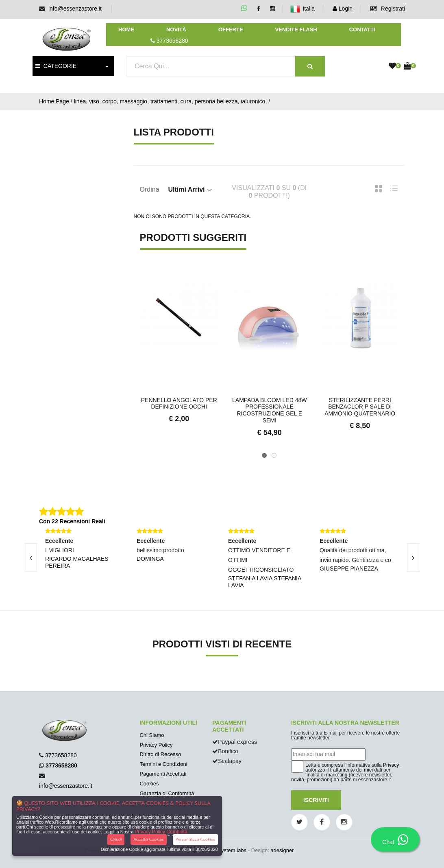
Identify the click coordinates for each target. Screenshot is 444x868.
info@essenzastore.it (75, 9)
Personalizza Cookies (195, 839)
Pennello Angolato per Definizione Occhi (179, 403)
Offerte (231, 30)
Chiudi (116, 839)
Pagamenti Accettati (163, 774)
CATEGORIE (56, 66)
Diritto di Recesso (160, 754)
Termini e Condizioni (163, 764)
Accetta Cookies (149, 839)
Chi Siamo (152, 735)
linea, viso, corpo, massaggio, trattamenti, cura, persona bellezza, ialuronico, (171, 101)
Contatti (362, 30)
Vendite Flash (296, 30)
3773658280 (61, 755)
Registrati (388, 9)
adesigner (282, 850)
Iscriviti (316, 800)
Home (126, 30)
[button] (264, 455)
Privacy (391, 765)
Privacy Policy (156, 745)
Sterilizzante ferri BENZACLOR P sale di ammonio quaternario (360, 407)
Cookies (149, 784)
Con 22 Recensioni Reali (72, 521)
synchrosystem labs (223, 850)
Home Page (54, 101)
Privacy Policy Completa (161, 832)
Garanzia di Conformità (167, 793)
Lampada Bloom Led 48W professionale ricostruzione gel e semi (269, 410)
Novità (176, 30)
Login (343, 9)
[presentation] (413, 558)
